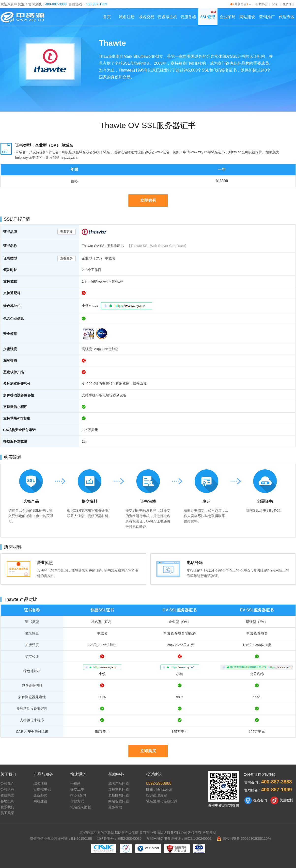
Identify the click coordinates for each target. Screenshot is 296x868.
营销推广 (267, 17)
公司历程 (7, 789)
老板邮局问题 (119, 795)
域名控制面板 (81, 807)
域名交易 (146, 17)
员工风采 (7, 813)
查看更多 (66, 232)
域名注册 (127, 17)
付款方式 (77, 801)
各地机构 (7, 801)
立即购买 (148, 200)
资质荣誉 (7, 795)
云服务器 (188, 17)
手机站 (76, 783)
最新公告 (241, 4)
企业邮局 (228, 17)
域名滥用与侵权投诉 (162, 801)
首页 (107, 17)
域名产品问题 (119, 783)
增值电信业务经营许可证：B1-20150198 (61, 839)
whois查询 (78, 795)
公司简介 (7, 783)
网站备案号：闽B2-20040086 (119, 839)
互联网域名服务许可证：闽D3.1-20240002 (179, 839)
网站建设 (247, 17)
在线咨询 (256, 800)
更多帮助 (115, 807)
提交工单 (77, 789)
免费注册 (289, 4)
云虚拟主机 (167, 17)
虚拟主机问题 (119, 789)
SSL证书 (208, 17)
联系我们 (7, 807)
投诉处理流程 (156, 795)
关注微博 (282, 800)
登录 (275, 4)
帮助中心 (261, 4)
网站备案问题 (119, 801)
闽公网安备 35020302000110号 (244, 839)
